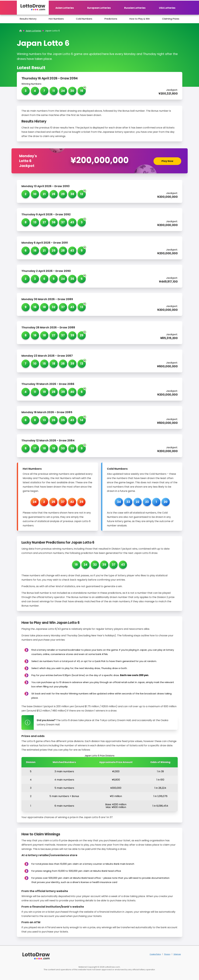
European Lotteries (99, 8)
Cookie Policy (155, 954)
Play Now (167, 161)
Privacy (167, 954)
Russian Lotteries (135, 8)
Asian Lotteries (65, 8)
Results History (28, 19)
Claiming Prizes (171, 19)
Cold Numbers (84, 19)
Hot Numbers (56, 19)
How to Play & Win (140, 19)
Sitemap (177, 954)
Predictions (111, 19)
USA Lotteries (167, 8)
